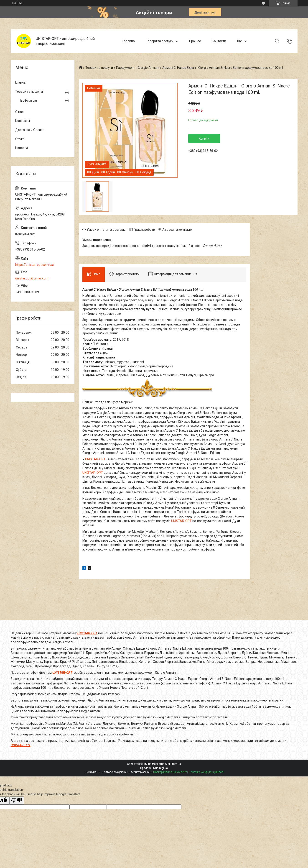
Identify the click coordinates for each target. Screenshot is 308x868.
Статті (20, 139)
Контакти (219, 41)
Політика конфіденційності (206, 772)
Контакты (23, 121)
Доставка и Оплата (30, 130)
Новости (22, 148)
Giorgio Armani (148, 68)
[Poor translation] (17, 801)
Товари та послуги (160, 41)
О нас (19, 112)
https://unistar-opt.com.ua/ (35, 265)
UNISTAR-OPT (95, 459)
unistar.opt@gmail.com (32, 278)
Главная (21, 82)
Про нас (195, 41)
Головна (129, 41)
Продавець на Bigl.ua (154, 768)
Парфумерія (125, 68)
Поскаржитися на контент (170, 772)
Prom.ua (176, 764)
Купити (204, 138)
